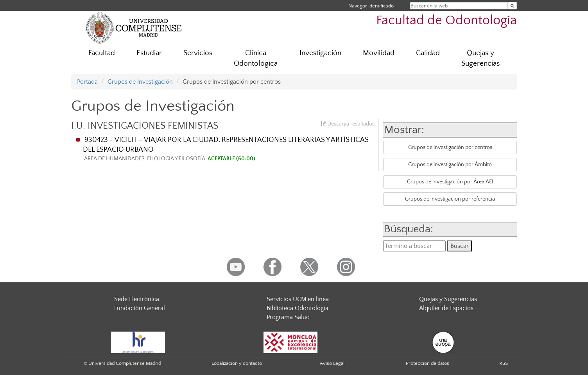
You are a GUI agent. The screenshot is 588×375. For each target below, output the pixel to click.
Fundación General (140, 308)
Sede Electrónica (137, 299)
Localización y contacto (237, 363)
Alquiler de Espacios (446, 308)
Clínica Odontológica (256, 58)
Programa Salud (288, 317)
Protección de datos (428, 363)
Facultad (102, 53)
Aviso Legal (332, 363)
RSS (504, 363)
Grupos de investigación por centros (450, 147)
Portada (87, 82)
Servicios (198, 53)
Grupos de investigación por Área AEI (450, 182)
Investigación (320, 53)
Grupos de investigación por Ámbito (450, 165)
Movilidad (379, 53)
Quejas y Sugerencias (480, 58)
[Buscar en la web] (512, 6)
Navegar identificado (371, 6)
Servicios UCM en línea (298, 299)
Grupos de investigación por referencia (450, 199)
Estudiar (149, 53)
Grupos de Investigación (140, 82)
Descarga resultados (348, 124)
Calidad (428, 53)
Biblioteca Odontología (298, 308)
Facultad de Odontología (446, 21)
